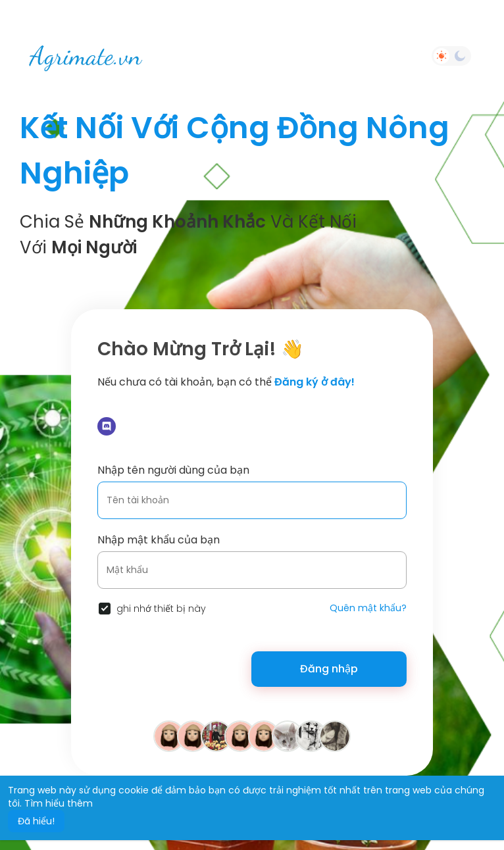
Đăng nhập (329, 669)
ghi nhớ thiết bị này (161, 609)
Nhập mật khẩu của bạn (159, 540)
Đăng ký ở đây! (315, 382)
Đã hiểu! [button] (36, 821)
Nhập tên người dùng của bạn (173, 470)
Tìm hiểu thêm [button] (59, 803)
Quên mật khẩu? (368, 608)
